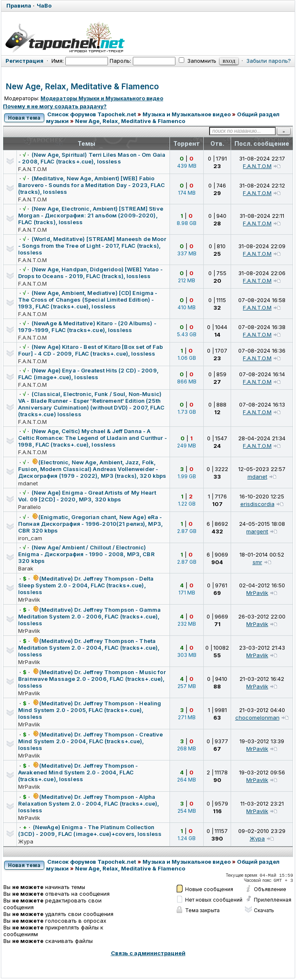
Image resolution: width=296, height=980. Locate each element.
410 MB (187, 307)
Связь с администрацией (148, 953)
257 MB (187, 686)
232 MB (187, 624)
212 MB (187, 280)
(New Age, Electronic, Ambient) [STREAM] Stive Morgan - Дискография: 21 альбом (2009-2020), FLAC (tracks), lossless (91, 215)
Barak (26, 568)
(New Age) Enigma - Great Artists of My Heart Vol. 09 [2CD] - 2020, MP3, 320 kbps (87, 496)
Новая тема (24, 118)
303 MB (187, 655)
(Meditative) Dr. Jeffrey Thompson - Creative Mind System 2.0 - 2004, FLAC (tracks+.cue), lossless (91, 741)
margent (257, 531)
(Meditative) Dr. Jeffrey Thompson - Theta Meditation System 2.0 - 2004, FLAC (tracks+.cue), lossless (89, 648)
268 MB (187, 748)
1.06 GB (187, 358)
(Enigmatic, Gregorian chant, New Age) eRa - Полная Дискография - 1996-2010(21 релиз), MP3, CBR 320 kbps (90, 524)
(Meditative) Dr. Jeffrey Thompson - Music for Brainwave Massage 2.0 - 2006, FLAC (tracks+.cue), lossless (92, 679)
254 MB (187, 811)
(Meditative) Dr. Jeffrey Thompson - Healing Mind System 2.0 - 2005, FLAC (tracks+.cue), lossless (90, 710)
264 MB (187, 780)
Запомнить (198, 61)
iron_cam (30, 538)
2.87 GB (187, 531)
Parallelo (30, 507)
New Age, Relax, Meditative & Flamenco (82, 87)
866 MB (187, 382)
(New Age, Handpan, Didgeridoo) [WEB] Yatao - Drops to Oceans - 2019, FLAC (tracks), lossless (90, 273)
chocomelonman (257, 718)
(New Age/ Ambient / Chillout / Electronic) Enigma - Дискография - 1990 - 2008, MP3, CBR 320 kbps (86, 554)
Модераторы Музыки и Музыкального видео (102, 98)
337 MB (187, 253)
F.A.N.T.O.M (32, 169)
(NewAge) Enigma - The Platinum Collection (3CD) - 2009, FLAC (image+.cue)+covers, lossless (90, 830)
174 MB (187, 193)
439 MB (187, 166)
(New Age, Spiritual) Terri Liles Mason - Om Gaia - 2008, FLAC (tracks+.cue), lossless (92, 158)
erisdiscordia (257, 504)
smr (257, 562)
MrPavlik (29, 600)
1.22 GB (187, 504)
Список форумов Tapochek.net (92, 114)
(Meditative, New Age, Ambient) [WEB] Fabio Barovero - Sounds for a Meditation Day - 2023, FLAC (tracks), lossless (91, 185)
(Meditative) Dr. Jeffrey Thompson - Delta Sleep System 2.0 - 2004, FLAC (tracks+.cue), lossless (86, 585)
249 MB (187, 446)
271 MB (187, 717)
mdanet (28, 483)
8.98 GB (187, 223)
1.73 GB (187, 412)
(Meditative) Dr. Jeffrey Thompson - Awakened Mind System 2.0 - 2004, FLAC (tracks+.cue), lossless (78, 772)
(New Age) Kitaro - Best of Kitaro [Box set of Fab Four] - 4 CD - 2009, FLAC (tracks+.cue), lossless (90, 350)
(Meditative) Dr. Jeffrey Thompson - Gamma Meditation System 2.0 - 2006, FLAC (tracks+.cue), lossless (89, 616)
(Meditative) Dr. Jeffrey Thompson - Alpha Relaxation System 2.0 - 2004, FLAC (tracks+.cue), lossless (89, 803)
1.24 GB (187, 838)
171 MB (187, 593)
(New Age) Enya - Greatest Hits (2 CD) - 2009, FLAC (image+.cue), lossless (88, 374)
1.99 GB (187, 476)
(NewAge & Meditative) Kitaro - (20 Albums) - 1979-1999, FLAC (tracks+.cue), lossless (87, 327)
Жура (26, 841)
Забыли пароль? (269, 61)
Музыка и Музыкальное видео (187, 114)
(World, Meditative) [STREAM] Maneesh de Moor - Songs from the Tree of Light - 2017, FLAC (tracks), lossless (92, 246)
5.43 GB (187, 334)
